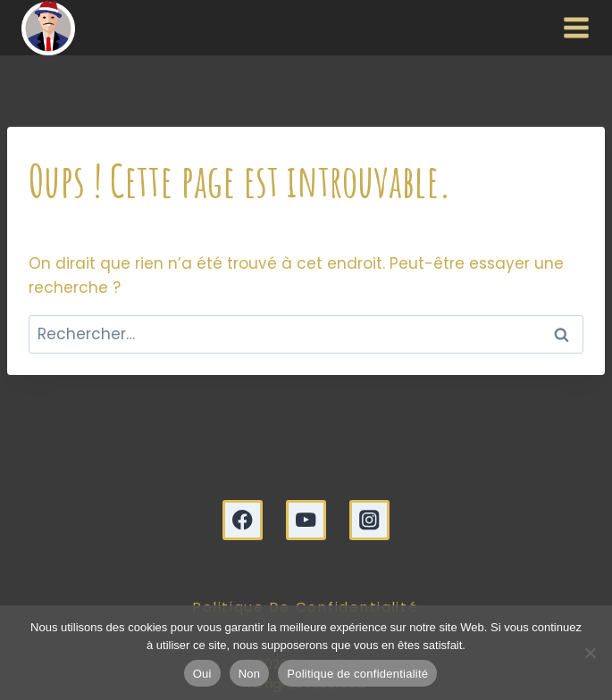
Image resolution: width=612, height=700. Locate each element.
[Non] (590, 653)
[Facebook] (243, 520)
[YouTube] (306, 520)
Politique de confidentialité (357, 674)
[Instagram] (369, 520)
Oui (202, 674)
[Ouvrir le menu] (572, 28)
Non (250, 674)
